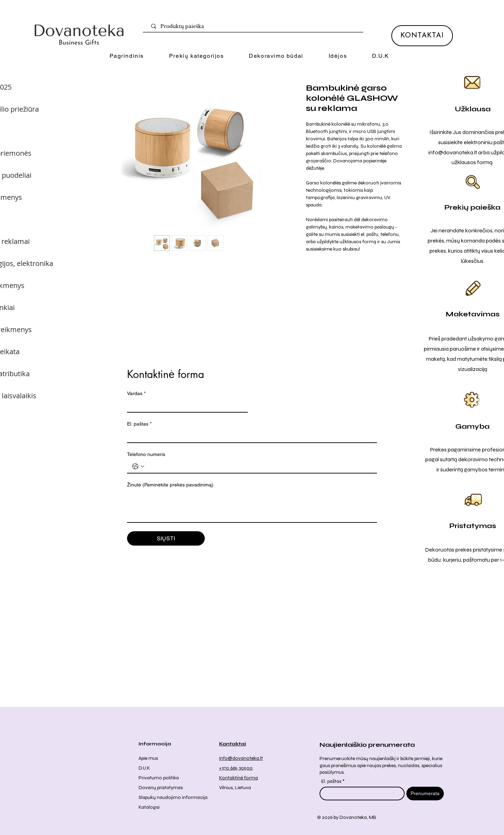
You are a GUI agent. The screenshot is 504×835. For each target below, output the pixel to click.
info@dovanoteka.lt (453, 152)
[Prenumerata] (425, 794)
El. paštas (139, 424)
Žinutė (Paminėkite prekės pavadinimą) (170, 485)
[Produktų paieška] (254, 27)
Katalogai (149, 807)
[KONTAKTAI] (422, 36)
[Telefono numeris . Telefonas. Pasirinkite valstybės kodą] (138, 466)
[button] (196, 56)
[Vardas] (185, 406)
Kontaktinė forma (239, 778)
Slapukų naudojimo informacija (173, 797)
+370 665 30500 (236, 768)
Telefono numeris (146, 454)
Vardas (136, 394)
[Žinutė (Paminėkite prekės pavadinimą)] (252, 506)
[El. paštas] (250, 436)
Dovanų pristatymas (161, 788)
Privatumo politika (159, 778)
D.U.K (144, 768)
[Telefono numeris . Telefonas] (259, 466)
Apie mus (148, 758)
